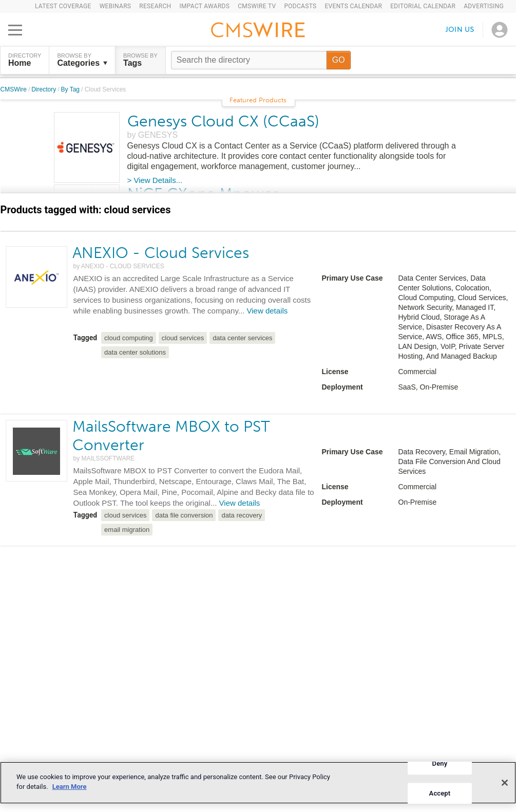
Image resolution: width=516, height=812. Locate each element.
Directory (44, 89)
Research (155, 6)
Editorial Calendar (423, 6)
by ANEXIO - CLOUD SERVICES (119, 266)
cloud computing (129, 338)
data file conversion (184, 515)
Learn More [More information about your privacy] (70, 787)
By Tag (71, 89)
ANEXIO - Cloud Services (161, 253)
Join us (460, 30)
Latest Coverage (63, 6)
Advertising (484, 6)
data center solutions (135, 352)
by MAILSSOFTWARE (104, 458)
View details (267, 311)
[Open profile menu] (500, 30)
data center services (242, 338)
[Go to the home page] (258, 31)
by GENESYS (153, 135)
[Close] (505, 783)
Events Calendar (353, 6)
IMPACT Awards (204, 6)
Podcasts (300, 6)
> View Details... (155, 180)
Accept (440, 793)
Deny (440, 763)
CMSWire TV (257, 6)
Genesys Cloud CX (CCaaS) (223, 121)
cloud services (183, 338)
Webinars (116, 6)
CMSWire (15, 89)
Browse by (82, 60)
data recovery (242, 515)
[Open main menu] (15, 30)
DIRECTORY (25, 60)
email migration (127, 530)
